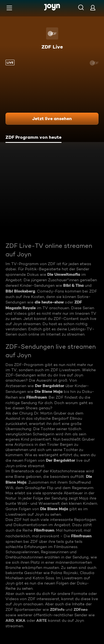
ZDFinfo (57, 609)
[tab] (33, 138)
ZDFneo (81, 609)
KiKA (21, 620)
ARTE (42, 620)
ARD (10, 620)
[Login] (93, 8)
